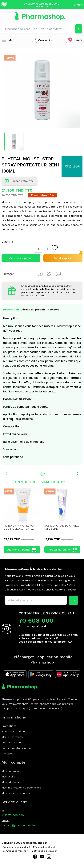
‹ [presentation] (6, 473)
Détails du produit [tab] (33, 309)
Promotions (9, 726)
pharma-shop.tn (37, 843)
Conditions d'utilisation (16, 748)
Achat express (63, 258)
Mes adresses (10, 782)
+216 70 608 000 (13, 815)
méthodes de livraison (44, 851)
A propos (7, 753)
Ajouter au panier (21, 258)
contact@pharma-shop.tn (18, 825)
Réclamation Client (44, 847)
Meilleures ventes (13, 737)
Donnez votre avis (19, 182)
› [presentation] (78, 473)
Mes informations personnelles (21, 788)
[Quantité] (38, 249)
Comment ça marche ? (15, 851)
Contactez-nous (12, 742)
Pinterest (58, 274)
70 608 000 (36, 621)
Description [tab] (11, 309)
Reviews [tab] (53, 309)
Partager (40, 274)
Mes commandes (12, 771)
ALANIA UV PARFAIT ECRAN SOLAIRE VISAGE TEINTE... (19, 527)
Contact (78, 5)
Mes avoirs (8, 777)
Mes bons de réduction (16, 793)
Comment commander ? (16, 847)
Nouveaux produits (14, 731)
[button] (74, 40)
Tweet (49, 274)
